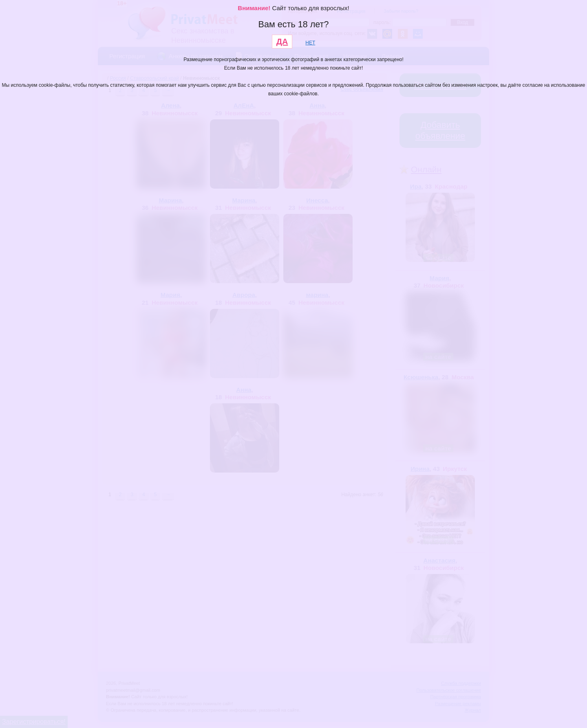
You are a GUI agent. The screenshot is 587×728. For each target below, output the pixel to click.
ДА (282, 42)
